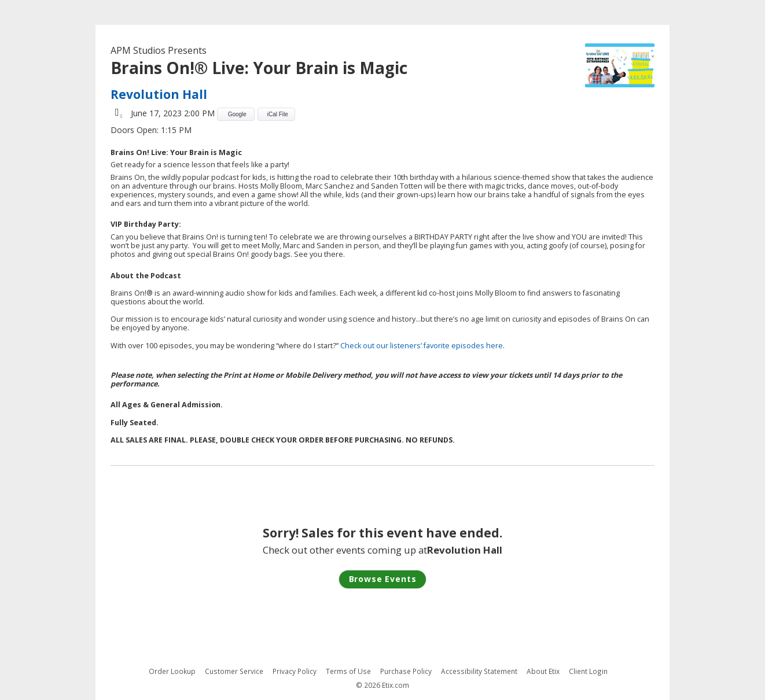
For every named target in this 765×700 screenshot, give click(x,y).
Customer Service (234, 671)
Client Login (588, 671)
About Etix (543, 671)
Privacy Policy (295, 671)
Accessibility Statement (479, 671)
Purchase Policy (406, 671)
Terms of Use (348, 671)
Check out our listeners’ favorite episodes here (422, 346)
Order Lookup (172, 671)
